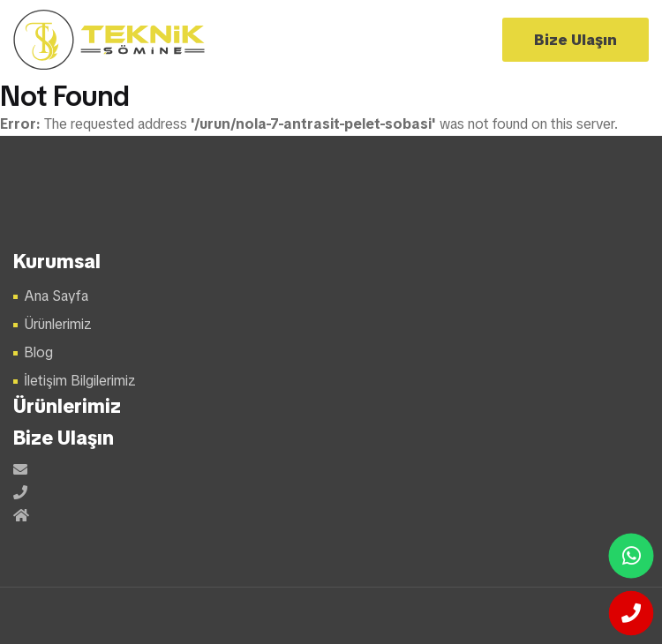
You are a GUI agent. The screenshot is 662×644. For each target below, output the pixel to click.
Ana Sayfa (56, 296)
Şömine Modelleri (110, 40)
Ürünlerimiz (58, 324)
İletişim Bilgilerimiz (80, 381)
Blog (38, 352)
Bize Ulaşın (575, 40)
